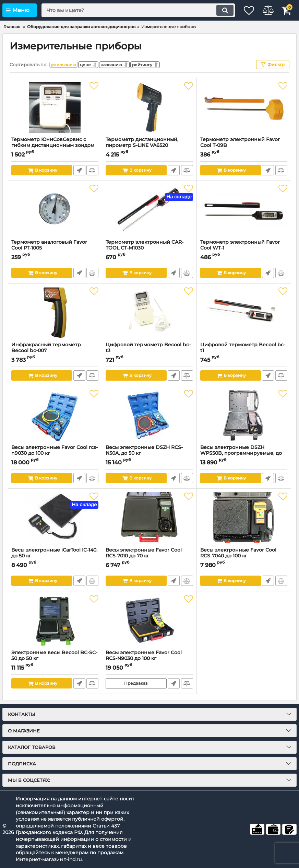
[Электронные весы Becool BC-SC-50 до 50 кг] (55, 621)
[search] (131, 10)
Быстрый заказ (79, 170)
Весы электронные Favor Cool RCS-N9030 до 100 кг (149, 659)
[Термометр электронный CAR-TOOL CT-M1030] (149, 210)
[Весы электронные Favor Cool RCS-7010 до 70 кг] (149, 518)
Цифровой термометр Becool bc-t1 (244, 351)
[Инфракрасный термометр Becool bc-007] (55, 313)
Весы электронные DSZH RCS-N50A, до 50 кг (149, 453)
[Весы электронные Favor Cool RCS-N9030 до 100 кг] (149, 621)
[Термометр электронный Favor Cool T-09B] (244, 107)
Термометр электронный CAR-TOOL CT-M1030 (149, 248)
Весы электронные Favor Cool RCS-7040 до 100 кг (244, 556)
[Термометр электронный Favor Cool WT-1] (244, 210)
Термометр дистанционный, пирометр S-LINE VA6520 (149, 146)
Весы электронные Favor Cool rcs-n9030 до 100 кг (55, 453)
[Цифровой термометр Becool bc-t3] (149, 313)
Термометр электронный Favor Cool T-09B (244, 146)
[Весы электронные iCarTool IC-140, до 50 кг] (55, 518)
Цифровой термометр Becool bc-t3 (149, 351)
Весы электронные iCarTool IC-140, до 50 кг (55, 556)
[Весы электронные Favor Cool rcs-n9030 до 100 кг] (55, 415)
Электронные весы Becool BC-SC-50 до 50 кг (55, 659)
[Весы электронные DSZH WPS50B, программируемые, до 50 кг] (244, 415)
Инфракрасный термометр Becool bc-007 (55, 351)
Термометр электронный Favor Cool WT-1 (244, 248)
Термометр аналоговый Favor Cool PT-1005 (55, 248)
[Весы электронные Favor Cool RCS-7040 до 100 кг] (244, 518)
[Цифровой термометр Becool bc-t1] (244, 313)
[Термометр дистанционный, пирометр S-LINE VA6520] (149, 107)
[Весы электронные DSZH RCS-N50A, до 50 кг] (149, 415)
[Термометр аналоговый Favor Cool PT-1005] (55, 210)
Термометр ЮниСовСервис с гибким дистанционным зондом (55, 146)
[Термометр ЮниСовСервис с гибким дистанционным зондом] (55, 107)
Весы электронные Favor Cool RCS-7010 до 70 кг (149, 556)
